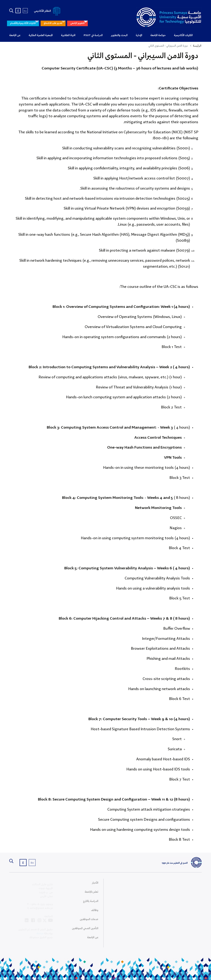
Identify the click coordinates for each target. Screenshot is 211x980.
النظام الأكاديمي (48, 11)
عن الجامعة (15, 35)
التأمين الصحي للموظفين (85, 930)
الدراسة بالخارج (91, 903)
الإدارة (139, 35)
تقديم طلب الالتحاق (53, 23)
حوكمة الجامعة (158, 35)
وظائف (95, 912)
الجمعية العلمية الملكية (41, 35)
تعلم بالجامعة (91, 894)
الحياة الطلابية (68, 35)
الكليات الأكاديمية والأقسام (23, 23)
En (25, 11)
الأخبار (95, 885)
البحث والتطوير (119, 35)
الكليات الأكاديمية (183, 35)
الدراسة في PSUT (93, 35)
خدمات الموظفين (89, 921)
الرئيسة (197, 46)
